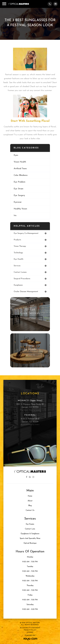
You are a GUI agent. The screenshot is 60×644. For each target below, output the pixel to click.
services (17, 266)
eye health (18, 259)
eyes (16, 155)
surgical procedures (22, 279)
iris (15, 216)
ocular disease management (26, 292)
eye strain (18, 189)
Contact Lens (30, 529)
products (17, 240)
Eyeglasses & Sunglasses (30, 534)
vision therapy (20, 246)
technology (18, 253)
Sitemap (30, 632)
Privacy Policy (30, 630)
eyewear (18, 202)
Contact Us (30, 355)
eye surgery (19, 195)
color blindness (21, 175)
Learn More (30, 319)
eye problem (20, 182)
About (30, 501)
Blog (30, 506)
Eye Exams (30, 524)
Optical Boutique (30, 543)
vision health (20, 162)
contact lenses (20, 272)
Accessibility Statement (30, 628)
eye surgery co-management (26, 233)
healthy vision (20, 209)
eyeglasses (18, 285)
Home (30, 496)
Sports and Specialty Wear (30, 538)
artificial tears (20, 169)
